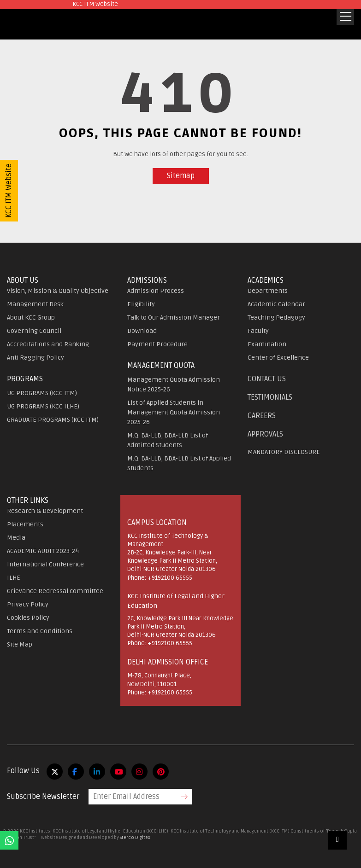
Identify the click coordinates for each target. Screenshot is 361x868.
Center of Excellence (278, 358)
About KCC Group (31, 317)
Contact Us (267, 379)
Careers (262, 416)
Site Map (20, 644)
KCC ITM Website (9, 191)
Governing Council (34, 331)
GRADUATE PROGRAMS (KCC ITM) (53, 420)
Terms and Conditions (40, 631)
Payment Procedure (157, 344)
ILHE (14, 578)
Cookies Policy (28, 618)
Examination (267, 344)
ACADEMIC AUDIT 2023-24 (43, 551)
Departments (268, 291)
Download (142, 331)
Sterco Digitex (135, 838)
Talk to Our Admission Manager (174, 317)
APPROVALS (265, 434)
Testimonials (270, 397)
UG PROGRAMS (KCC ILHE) (43, 406)
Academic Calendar (276, 304)
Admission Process (156, 291)
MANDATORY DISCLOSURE (284, 452)
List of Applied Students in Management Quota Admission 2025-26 (174, 412)
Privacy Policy (28, 604)
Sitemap (181, 176)
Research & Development (45, 511)
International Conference (45, 564)
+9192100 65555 (170, 578)
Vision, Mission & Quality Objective (58, 291)
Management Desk (35, 304)
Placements (25, 524)
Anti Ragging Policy (36, 358)
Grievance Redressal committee (55, 591)
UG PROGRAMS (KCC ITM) (42, 393)
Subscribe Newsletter (43, 797)
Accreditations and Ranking (48, 344)
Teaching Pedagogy (276, 317)
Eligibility (141, 304)
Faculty (258, 331)
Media (16, 538)
